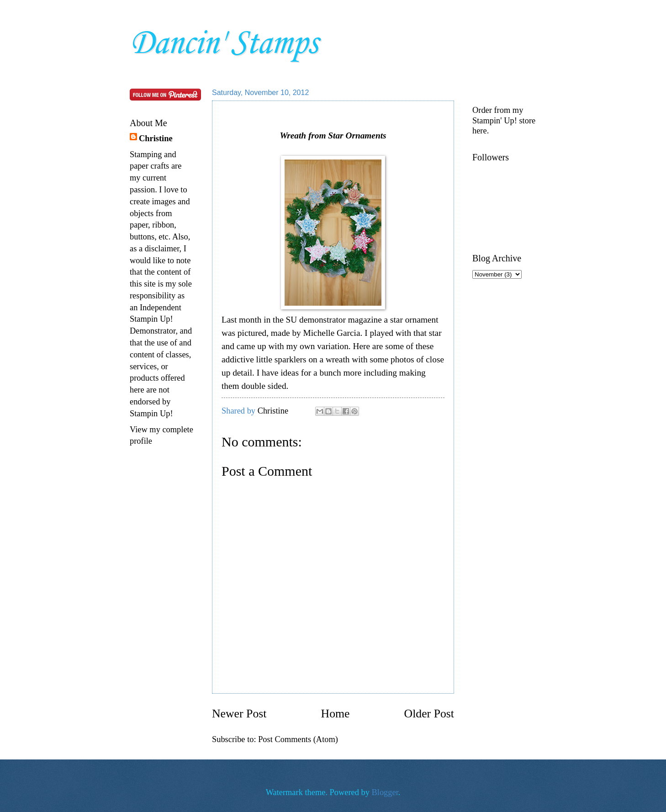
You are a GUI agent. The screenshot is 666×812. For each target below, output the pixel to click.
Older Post (429, 714)
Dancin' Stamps (224, 44)
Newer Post (239, 714)
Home (336, 714)
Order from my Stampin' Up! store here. (504, 120)
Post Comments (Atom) (298, 739)
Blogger (385, 792)
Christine (156, 138)
